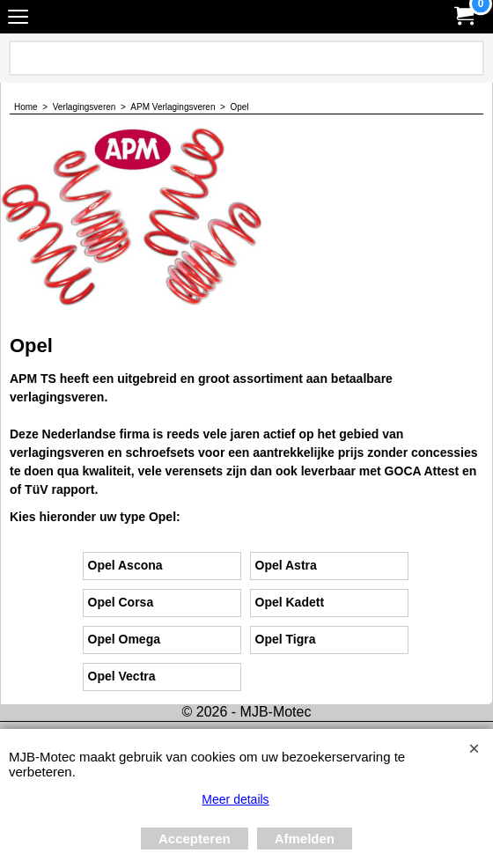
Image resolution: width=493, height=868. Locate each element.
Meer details (235, 799)
